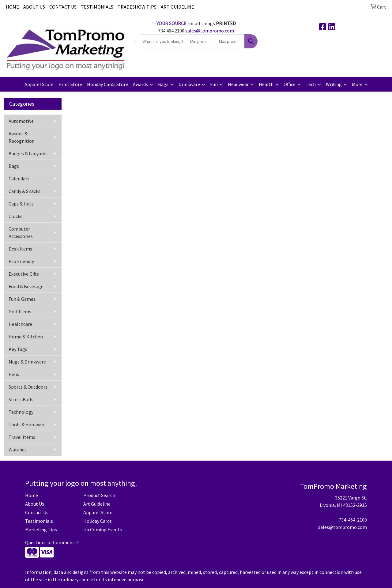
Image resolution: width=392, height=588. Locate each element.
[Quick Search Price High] (230, 41)
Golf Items (20, 311)
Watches (18, 450)
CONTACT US (63, 7)
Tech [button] (311, 84)
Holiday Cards (98, 521)
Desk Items (20, 249)
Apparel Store (39, 84)
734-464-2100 (353, 520)
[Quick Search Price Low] (201, 41)
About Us (35, 504)
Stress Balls (21, 399)
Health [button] (266, 84)
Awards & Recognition (22, 137)
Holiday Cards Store (107, 84)
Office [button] (290, 84)
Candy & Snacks (24, 191)
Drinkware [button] (189, 84)
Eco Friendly (21, 261)
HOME (12, 7)
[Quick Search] (161, 41)
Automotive (21, 121)
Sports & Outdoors (28, 387)
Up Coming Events (103, 530)
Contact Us (37, 512)
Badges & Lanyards (28, 153)
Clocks (15, 216)
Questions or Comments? (52, 542)
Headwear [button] (238, 84)
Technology (21, 412)
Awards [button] (140, 84)
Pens (14, 374)
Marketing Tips (41, 530)
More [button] (357, 84)
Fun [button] (214, 84)
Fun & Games (22, 299)
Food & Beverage (26, 286)
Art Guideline (97, 504)
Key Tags (18, 349)
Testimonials (39, 521)
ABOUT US (34, 7)
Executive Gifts (24, 274)
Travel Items (22, 437)
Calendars (19, 179)
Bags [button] (163, 84)
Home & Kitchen (26, 337)
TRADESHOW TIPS (137, 7)
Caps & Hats (21, 204)
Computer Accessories (21, 232)
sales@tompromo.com (210, 31)
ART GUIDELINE (177, 7)
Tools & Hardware (27, 424)
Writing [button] (334, 84)
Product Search (99, 495)
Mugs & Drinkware (27, 362)
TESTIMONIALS (97, 7)
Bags (14, 166)
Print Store (70, 84)
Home (32, 495)
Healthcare (20, 324)
